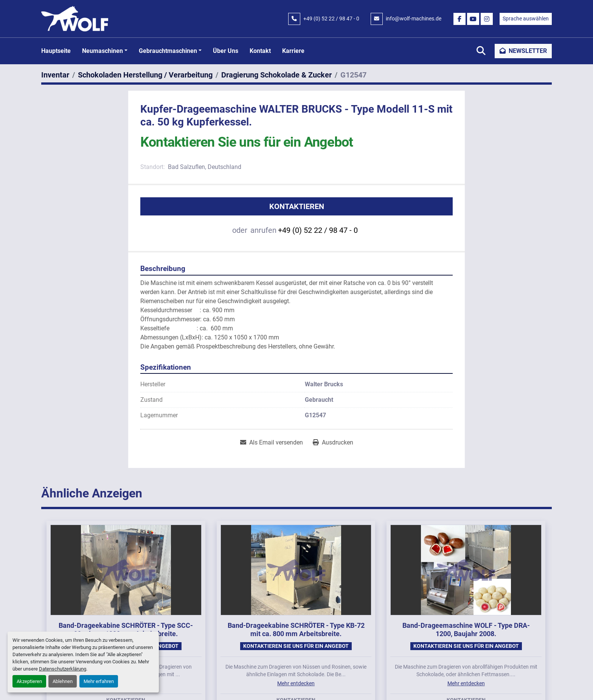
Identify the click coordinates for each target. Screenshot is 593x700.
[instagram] (487, 19)
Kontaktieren (297, 206)
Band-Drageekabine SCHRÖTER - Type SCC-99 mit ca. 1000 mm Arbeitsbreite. (126, 630)
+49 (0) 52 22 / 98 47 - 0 (331, 19)
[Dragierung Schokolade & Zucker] (276, 75)
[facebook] (459, 19)
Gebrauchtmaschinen (168, 51)
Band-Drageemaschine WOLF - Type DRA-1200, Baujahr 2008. (466, 630)
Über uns (226, 51)
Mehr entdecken (296, 683)
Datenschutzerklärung (63, 669)
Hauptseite (56, 51)
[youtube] (473, 19)
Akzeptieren (29, 681)
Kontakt (260, 51)
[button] (105, 51)
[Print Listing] (333, 443)
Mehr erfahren (99, 681)
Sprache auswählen (526, 19)
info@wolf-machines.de (414, 19)
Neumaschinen (102, 51)
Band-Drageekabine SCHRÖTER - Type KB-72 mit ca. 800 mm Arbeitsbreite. (296, 630)
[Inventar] (55, 75)
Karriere (293, 51)
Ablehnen (63, 681)
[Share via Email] (272, 443)
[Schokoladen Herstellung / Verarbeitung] (145, 75)
